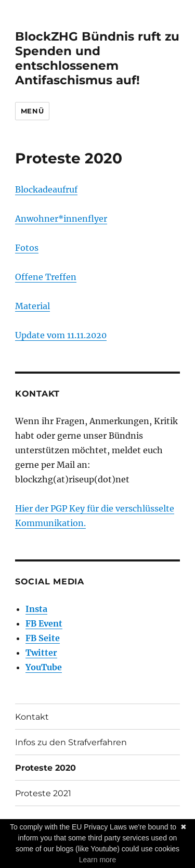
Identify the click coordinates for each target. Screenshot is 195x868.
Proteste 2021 (43, 793)
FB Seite (43, 638)
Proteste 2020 (45, 768)
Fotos (27, 248)
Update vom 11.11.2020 (61, 335)
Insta (36, 609)
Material (32, 306)
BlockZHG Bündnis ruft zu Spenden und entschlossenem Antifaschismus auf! (97, 58)
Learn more (98, 860)
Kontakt (32, 717)
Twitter (41, 653)
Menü (32, 111)
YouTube (44, 667)
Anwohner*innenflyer (61, 219)
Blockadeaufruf (46, 189)
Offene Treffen (46, 277)
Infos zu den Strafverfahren (71, 742)
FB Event (44, 623)
